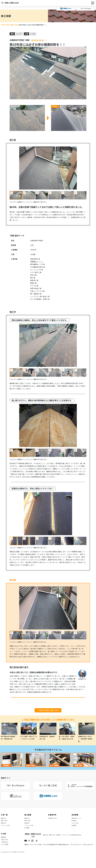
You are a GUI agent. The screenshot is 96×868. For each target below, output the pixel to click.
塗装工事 (4, 826)
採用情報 (74, 829)
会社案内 (74, 822)
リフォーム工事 (6, 829)
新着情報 (4, 843)
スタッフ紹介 (76, 826)
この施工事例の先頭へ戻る (48, 710)
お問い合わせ (5, 846)
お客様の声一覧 (53, 819)
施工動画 (27, 833)
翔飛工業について (77, 819)
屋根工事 (4, 819)
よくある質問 (5, 853)
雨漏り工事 (5, 822)
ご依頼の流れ (5, 850)
